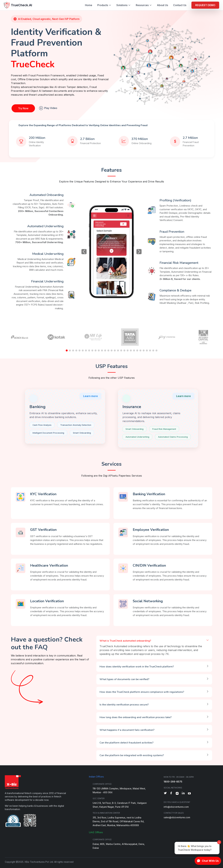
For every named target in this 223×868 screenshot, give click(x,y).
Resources (144, 5)
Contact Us (180, 5)
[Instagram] (177, 793)
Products (104, 5)
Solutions (124, 5)
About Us (162, 5)
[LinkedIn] (183, 793)
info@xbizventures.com (176, 807)
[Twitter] (165, 793)
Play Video (48, 108)
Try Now (23, 108)
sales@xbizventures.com (177, 817)
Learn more (90, 396)
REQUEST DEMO (205, 5)
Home (89, 5)
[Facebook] (171, 793)
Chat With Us (208, 861)
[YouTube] (189, 793)
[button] (67, 350)
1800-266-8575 (173, 782)
